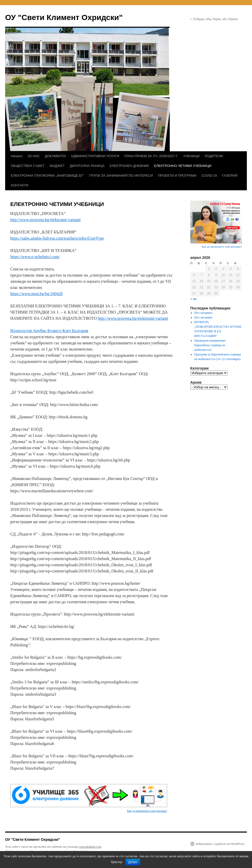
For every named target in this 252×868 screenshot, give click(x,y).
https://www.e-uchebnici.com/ (35, 257)
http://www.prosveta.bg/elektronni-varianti (46, 220)
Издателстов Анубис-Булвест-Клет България (49, 331)
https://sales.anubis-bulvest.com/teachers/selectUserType (57, 238)
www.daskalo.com (90, 847)
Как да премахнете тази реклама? (147, 811)
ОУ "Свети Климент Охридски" (64, 17)
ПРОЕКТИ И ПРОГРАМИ (177, 176)
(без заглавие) (203, 313)
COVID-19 (209, 176)
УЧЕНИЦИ (191, 156)
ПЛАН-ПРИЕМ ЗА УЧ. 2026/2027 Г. (151, 156)
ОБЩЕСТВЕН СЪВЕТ (28, 166)
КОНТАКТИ (20, 185)
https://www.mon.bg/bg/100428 (36, 294)
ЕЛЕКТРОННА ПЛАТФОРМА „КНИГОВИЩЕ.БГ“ (47, 176)
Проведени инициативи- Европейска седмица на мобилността (210, 345)
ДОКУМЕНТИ (55, 156)
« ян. (194, 299)
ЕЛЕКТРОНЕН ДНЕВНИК (129, 166)
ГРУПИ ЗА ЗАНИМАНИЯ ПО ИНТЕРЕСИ (121, 176)
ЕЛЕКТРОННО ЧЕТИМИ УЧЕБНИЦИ (183, 166)
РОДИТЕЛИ (214, 156)
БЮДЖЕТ (57, 166)
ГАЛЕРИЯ (230, 176)
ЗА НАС (34, 156)
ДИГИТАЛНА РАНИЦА (87, 166)
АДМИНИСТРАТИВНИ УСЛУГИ (95, 156)
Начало (17, 156)
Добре (133, 862)
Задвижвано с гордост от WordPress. (220, 844)
